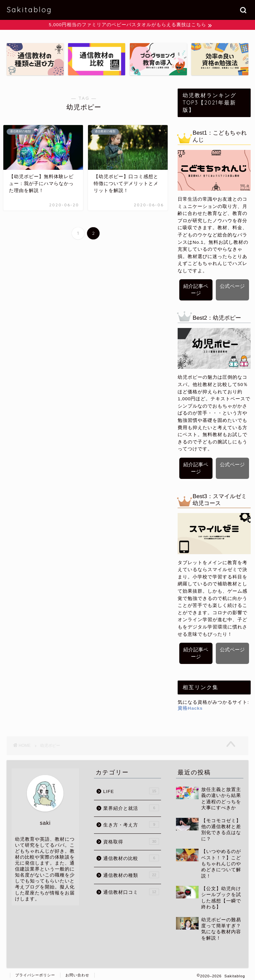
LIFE (131, 788)
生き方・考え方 (131, 821)
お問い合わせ (77, 972)
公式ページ (232, 286)
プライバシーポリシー (35, 972)
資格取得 (131, 838)
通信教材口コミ (131, 889)
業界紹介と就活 (131, 805)
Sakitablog (29, 9)
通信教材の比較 (131, 855)
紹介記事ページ (196, 290)
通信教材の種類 (131, 872)
